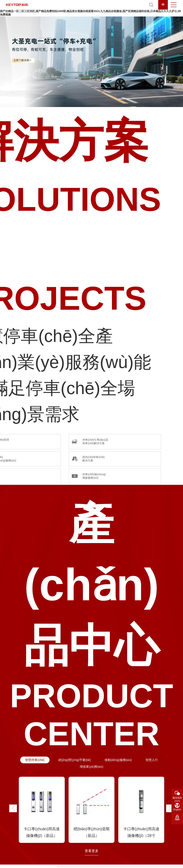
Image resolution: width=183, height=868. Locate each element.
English (177, 810)
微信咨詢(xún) (177, 798)
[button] (13, 808)
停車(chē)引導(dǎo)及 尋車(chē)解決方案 (95, 441)
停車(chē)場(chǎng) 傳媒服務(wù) (94, 476)
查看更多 (92, 851)
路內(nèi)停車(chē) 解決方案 (94, 459)
